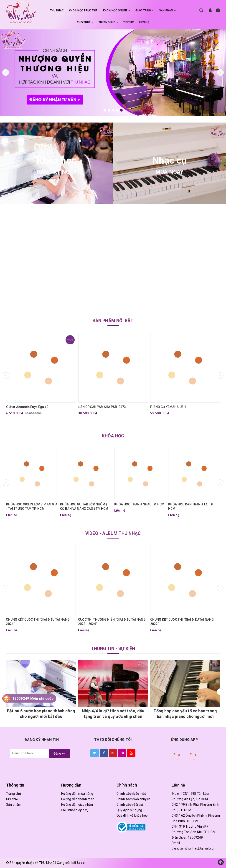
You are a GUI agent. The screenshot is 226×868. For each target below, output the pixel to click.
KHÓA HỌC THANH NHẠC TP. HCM (139, 504)
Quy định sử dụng (129, 810)
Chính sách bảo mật (131, 794)
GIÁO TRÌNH (145, 10)
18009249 (195, 837)
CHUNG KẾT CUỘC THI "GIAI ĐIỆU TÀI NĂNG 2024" (38, 622)
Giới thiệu (13, 799)
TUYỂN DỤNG (108, 22)
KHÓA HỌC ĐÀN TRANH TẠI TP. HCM (191, 507)
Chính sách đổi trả (130, 805)
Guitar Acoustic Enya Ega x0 (27, 407)
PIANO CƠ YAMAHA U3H (168, 407)
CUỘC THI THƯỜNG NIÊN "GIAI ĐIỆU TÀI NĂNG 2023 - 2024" (112, 622)
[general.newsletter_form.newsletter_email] (29, 753)
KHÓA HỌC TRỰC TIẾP (83, 10)
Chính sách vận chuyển (133, 799)
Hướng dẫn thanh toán (78, 799)
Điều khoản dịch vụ (75, 810)
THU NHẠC (57, 10)
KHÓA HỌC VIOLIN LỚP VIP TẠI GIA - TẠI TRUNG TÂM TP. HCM (32, 507)
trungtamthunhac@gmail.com (194, 848)
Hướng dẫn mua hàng (77, 794)
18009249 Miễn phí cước (33, 698)
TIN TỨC (129, 22)
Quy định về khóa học (132, 816)
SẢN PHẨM (168, 10)
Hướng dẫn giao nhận (77, 805)
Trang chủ (14, 794)
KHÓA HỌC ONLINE (117, 10)
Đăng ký (59, 753)
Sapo (81, 863)
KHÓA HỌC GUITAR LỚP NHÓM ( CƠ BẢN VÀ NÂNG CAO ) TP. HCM (84, 507)
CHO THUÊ (85, 22)
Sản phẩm (14, 805)
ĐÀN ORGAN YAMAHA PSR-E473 (102, 407)
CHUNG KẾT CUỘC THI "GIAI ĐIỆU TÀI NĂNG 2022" (182, 622)
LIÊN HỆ (144, 22)
